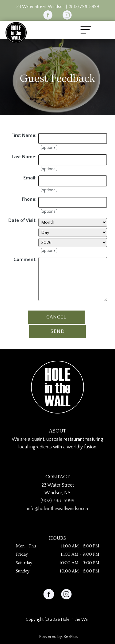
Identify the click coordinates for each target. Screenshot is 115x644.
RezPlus (71, 637)
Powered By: (52, 637)
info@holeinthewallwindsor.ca (57, 509)
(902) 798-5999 (84, 7)
